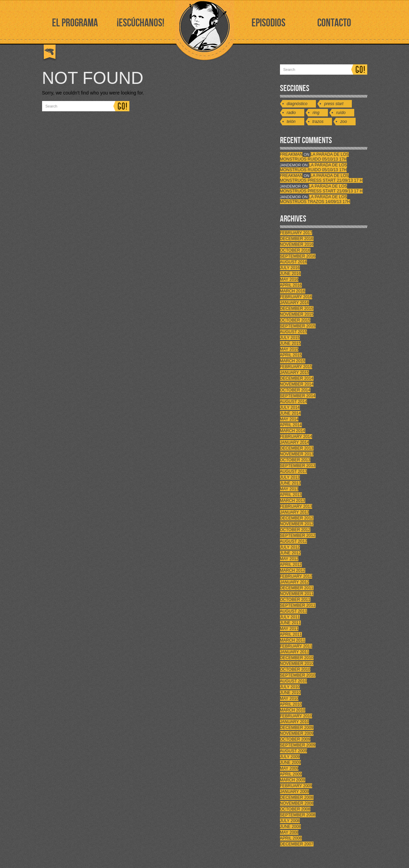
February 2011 (296, 646)
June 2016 (290, 274)
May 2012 (289, 559)
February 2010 (296, 716)
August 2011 (294, 611)
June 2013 (290, 483)
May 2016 (289, 279)
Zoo (343, 122)
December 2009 (297, 728)
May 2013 (289, 489)
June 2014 (290, 413)
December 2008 (297, 797)
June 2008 (290, 827)
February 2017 (296, 233)
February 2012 (296, 576)
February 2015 (296, 367)
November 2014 (297, 384)
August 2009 (294, 751)
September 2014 (298, 396)
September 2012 (298, 536)
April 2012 (291, 565)
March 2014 (293, 431)
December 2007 (297, 844)
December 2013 (297, 448)
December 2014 (297, 378)
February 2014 (296, 437)
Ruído (341, 113)
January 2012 (295, 582)
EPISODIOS (269, 23)
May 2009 (289, 768)
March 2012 (293, 570)
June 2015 (290, 343)
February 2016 (296, 297)
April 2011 (291, 634)
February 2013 (296, 506)
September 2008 (298, 815)
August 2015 (294, 332)
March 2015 (293, 361)
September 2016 (298, 256)
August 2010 (294, 681)
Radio (291, 113)
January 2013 (295, 512)
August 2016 (294, 262)
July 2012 (290, 547)
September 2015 (298, 326)
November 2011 (297, 594)
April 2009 (291, 774)
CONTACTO (334, 23)
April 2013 (291, 495)
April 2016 (291, 285)
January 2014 (295, 442)
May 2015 (289, 349)
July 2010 (290, 687)
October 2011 (295, 600)
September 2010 (298, 675)
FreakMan (291, 154)
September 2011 (298, 605)
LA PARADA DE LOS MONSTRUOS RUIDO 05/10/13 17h (315, 157)
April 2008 (291, 838)
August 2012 (294, 541)
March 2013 (293, 501)
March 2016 (293, 291)
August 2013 (294, 471)
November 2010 (297, 664)
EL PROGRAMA (75, 23)
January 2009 (295, 792)
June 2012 (290, 553)
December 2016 (297, 239)
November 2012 (297, 524)
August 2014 (294, 402)
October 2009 (295, 739)
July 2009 (290, 757)
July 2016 (290, 268)
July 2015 (290, 338)
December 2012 (297, 518)
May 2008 (289, 832)
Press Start (334, 104)
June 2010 (290, 693)
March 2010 (293, 710)
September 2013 (298, 466)
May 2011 (289, 629)
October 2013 (295, 460)
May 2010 (289, 699)
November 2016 (297, 244)
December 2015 (297, 309)
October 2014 (295, 390)
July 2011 (290, 617)
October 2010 (295, 669)
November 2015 (297, 314)
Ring (316, 113)
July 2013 (290, 477)
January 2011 (295, 652)
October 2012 (295, 530)
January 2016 (295, 303)
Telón (291, 122)
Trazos (318, 122)
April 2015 (291, 355)
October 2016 (295, 250)
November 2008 (297, 803)
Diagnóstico (297, 104)
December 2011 (297, 588)
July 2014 (290, 407)
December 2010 (297, 658)
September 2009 (298, 745)
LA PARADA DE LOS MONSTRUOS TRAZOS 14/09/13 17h (315, 199)
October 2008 (295, 809)
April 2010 (291, 704)
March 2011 (293, 640)
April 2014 (291, 425)
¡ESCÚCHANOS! (140, 23)
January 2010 (295, 722)
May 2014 (289, 419)
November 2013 (297, 454)
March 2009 (293, 780)
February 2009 (296, 786)
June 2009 (290, 763)
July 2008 (290, 821)
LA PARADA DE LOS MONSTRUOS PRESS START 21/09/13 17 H (321, 178)
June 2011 (290, 623)
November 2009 (297, 733)
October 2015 (295, 320)
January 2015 (295, 373)
